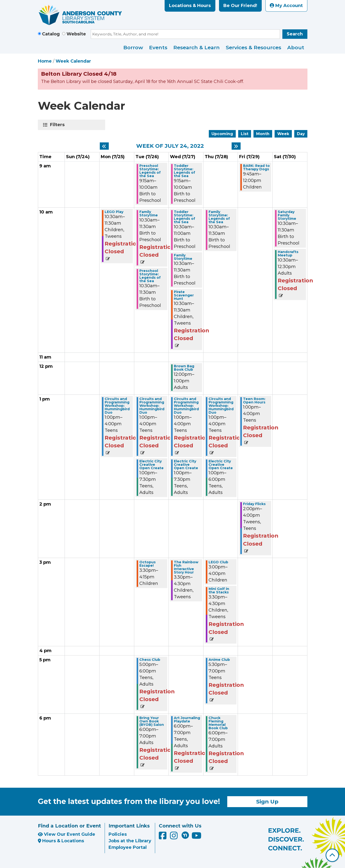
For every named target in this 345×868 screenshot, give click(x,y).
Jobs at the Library (130, 841)
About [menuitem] (296, 47)
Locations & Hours (190, 6)
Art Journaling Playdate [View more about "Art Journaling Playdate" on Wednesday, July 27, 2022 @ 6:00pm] (187, 720)
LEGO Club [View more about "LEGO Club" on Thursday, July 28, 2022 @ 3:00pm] (218, 562)
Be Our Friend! (240, 6)
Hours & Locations (61, 841)
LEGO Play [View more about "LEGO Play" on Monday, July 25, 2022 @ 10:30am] (114, 212)
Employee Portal (128, 847)
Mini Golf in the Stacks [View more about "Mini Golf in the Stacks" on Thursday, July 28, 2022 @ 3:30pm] (219, 590)
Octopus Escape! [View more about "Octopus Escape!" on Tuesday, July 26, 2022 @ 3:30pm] (147, 564)
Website (76, 34)
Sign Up (267, 802)
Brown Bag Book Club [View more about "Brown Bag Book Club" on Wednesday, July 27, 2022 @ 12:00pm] (184, 368)
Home (45, 61)
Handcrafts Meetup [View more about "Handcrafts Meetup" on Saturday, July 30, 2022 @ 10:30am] (288, 254)
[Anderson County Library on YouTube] (197, 837)
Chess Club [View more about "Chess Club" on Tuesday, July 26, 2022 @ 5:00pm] (150, 660)
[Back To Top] (332, 855)
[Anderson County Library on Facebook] (163, 837)
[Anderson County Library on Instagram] (174, 837)
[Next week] (236, 146)
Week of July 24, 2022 (170, 146)
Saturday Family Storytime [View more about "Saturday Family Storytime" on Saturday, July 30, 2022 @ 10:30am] (287, 215)
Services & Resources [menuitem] (253, 47)
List (245, 134)
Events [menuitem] (158, 47)
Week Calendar (73, 61)
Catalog (51, 34)
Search (295, 34)
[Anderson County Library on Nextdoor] (185, 835)
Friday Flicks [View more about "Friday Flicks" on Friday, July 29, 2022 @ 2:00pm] (254, 504)
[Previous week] (104, 146)
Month (263, 134)
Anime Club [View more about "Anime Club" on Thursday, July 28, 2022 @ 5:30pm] (219, 660)
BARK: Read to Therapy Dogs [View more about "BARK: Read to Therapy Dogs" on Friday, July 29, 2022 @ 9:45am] (256, 167)
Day (301, 134)
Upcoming (222, 134)
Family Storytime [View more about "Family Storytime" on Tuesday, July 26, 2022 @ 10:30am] (149, 213)
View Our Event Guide (67, 834)
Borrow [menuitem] (133, 47)
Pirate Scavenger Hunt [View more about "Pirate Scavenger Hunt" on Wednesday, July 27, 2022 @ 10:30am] (184, 295)
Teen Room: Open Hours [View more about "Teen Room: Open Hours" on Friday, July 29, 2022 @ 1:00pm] (254, 401)
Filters (58, 125)
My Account (286, 6)
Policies (118, 834)
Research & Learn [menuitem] (197, 47)
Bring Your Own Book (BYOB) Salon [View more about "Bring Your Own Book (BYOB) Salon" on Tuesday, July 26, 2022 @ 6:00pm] (152, 721)
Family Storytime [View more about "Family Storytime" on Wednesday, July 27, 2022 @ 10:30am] (183, 257)
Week (283, 134)
